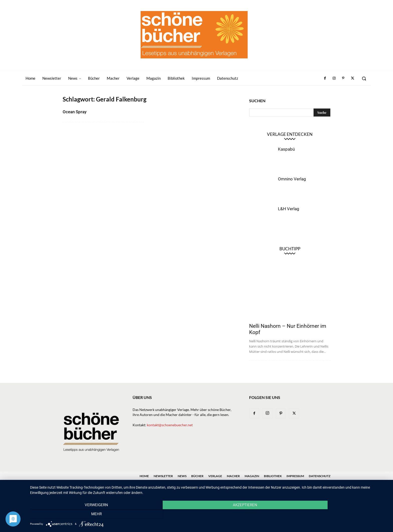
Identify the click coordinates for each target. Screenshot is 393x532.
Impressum (295, 476)
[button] (364, 78)
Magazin (252, 476)
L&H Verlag (289, 209)
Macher (233, 476)
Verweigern (84, 515)
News (182, 476)
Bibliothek (273, 476)
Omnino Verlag (292, 179)
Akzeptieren (209, 515)
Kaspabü (286, 149)
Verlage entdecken (290, 134)
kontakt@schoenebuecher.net (170, 425)
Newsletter (163, 476)
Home (144, 476)
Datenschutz (320, 476)
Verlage (215, 476)
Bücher (197, 476)
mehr (334, 515)
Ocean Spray (75, 112)
